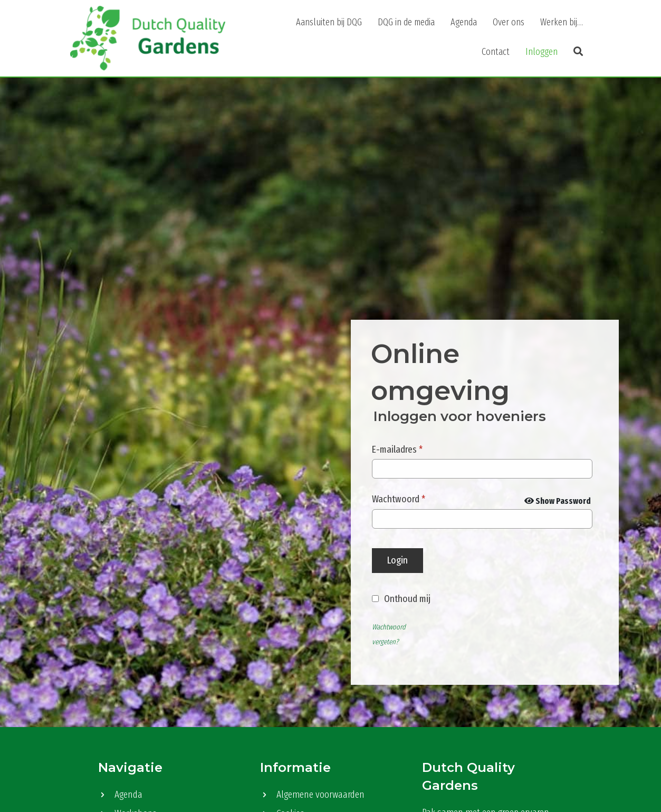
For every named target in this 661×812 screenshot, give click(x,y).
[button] (578, 52)
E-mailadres (397, 449)
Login (397, 560)
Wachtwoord (399, 499)
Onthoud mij (407, 599)
